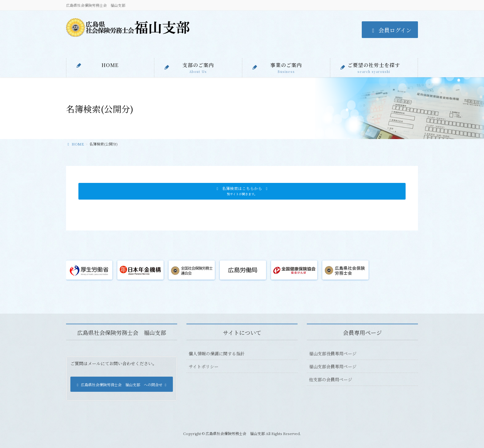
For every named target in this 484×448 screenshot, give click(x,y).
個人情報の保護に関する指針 (217, 353)
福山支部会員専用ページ (333, 366)
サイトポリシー (204, 366)
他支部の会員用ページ (331, 379)
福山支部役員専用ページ (333, 353)
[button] (242, 191)
